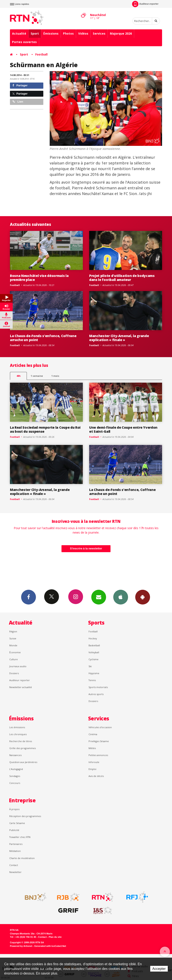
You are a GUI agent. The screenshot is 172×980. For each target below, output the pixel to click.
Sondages (15, 776)
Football (41, 54)
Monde (13, 645)
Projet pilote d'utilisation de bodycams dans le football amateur (122, 278)
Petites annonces (98, 755)
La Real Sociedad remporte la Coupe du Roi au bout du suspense (45, 429)
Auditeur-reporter (145, 4)
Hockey (93, 638)
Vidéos (83, 33)
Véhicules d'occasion (100, 727)
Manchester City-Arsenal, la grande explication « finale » (119, 338)
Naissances (15, 755)
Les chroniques (18, 734)
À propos (14, 809)
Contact (14, 865)
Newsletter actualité (21, 687)
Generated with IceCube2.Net (50, 946)
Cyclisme (94, 659)
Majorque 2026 (121, 33)
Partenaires (16, 844)
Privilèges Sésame (99, 741)
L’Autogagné (16, 769)
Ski (90, 666)
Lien (18, 102)
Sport (35, 33)
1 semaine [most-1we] (37, 376)
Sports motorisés (98, 687)
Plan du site (55, 937)
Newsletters (99, 597)
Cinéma (93, 734)
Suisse (13, 638)
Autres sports (96, 694)
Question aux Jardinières (23, 762)
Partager (20, 85)
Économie (15, 652)
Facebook (29, 597)
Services (99, 33)
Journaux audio (18, 666)
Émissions (51, 33)
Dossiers (14, 673)
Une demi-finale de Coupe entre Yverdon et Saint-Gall (123, 429)
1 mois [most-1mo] (55, 376)
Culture (14, 659)
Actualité (19, 33)
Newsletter (15, 872)
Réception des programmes (25, 816)
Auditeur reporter (20, 680)
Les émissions (17, 727)
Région (13, 631)
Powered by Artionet (21, 946)
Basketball (94, 645)
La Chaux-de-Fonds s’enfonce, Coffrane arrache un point (43, 338)
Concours (15, 783)
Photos (68, 33)
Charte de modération (22, 858)
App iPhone (121, 597)
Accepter (159, 969)
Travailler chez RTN (20, 837)
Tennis (92, 680)
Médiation (15, 851)
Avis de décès (96, 776)
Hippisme (94, 673)
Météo (92, 748)
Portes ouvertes (24, 42)
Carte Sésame (17, 823)
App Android (143, 597)
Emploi (92, 769)
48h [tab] (18, 376)
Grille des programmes (23, 748)
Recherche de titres (21, 741)
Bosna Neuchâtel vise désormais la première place (39, 278)
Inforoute (94, 762)
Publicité (14, 830)
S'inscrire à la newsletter (86, 548)
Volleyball (94, 652)
